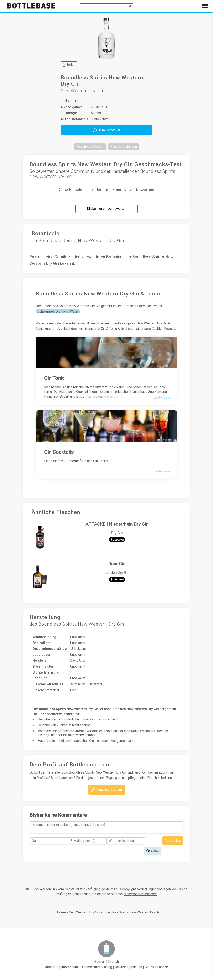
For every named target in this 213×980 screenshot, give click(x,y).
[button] (106, 130)
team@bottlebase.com (140, 894)
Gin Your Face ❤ (156, 967)
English (113, 962)
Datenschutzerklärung (96, 967)
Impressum (69, 967)
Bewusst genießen (128, 967)
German (100, 962)
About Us (52, 967)
